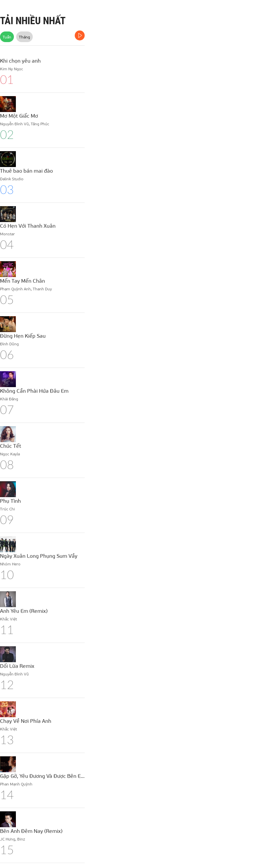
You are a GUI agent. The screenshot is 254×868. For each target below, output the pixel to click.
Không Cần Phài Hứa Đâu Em (34, 391)
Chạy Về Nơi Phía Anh (26, 721)
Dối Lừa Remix (17, 666)
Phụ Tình (10, 501)
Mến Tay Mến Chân (22, 281)
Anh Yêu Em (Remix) (24, 611)
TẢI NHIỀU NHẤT (33, 21)
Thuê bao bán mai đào (26, 171)
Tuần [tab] (7, 37)
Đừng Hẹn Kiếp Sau (23, 336)
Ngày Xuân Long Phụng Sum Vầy (39, 556)
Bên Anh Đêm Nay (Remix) (31, 831)
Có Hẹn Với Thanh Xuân (28, 226)
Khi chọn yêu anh (20, 60)
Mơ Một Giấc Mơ (19, 116)
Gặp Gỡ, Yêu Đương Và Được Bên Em (42, 776)
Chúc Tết (11, 446)
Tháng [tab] (24, 37)
